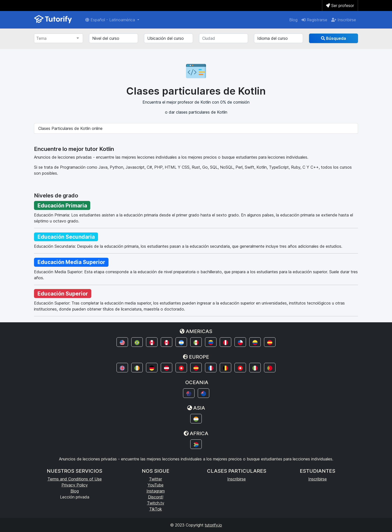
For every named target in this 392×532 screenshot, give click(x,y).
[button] (122, 342)
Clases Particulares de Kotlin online (70, 128)
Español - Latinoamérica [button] (111, 20)
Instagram (156, 491)
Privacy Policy (75, 485)
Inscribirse (344, 20)
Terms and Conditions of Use (75, 479)
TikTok (156, 509)
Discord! (156, 497)
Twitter (155, 479)
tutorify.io (213, 525)
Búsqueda (333, 38)
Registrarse (314, 20)
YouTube (155, 485)
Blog (293, 20)
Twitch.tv (156, 503)
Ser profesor (340, 6)
